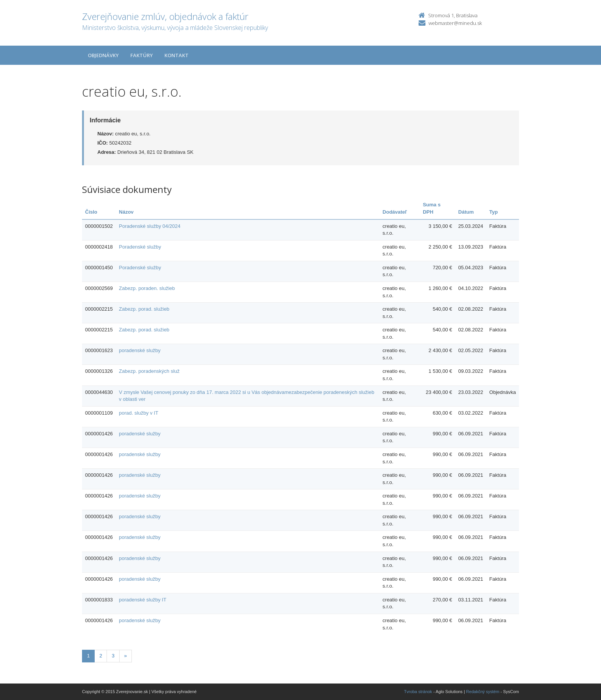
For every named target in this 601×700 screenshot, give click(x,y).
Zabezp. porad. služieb (144, 309)
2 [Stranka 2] (101, 656)
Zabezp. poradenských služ (149, 371)
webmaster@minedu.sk (455, 23)
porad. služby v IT (139, 413)
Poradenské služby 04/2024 (149, 226)
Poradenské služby (140, 247)
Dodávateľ (395, 212)
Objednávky (103, 55)
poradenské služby (140, 350)
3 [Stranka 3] (113, 656)
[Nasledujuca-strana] (126, 656)
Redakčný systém (483, 692)
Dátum (466, 212)
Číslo (91, 212)
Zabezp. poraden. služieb (147, 288)
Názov (126, 212)
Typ (494, 212)
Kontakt (177, 55)
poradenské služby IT (143, 600)
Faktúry (142, 55)
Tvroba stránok (418, 692)
